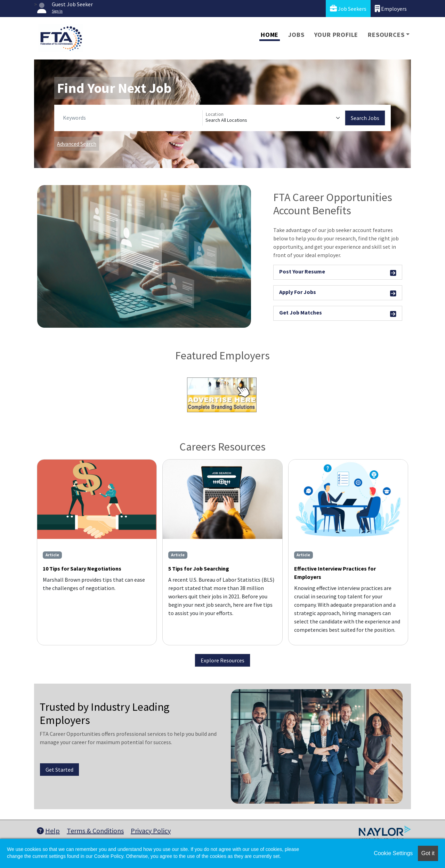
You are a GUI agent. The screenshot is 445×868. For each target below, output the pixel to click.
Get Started (59, 770)
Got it (428, 853)
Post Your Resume (338, 273)
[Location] (274, 118)
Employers (391, 9)
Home (270, 35)
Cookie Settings (393, 853)
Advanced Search (77, 144)
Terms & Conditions (95, 831)
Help (48, 831)
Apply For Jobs (338, 293)
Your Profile (336, 35)
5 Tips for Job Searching (199, 568)
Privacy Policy (151, 831)
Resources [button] (386, 35)
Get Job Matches (338, 314)
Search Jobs (365, 118)
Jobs (296, 35)
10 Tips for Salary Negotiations (82, 568)
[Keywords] (131, 118)
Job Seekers (348, 9)
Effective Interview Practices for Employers (335, 573)
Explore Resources (222, 660)
